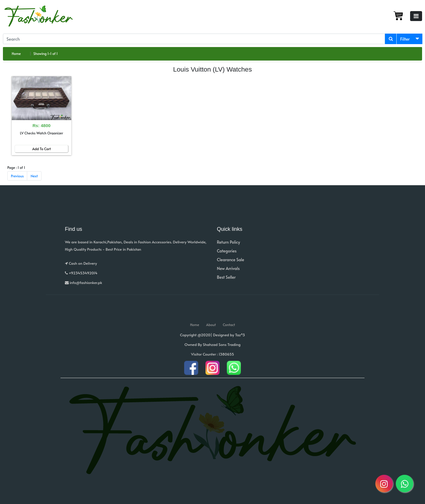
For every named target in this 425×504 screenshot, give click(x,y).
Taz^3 (240, 335)
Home (16, 53)
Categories (227, 251)
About (211, 325)
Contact (229, 325)
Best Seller (226, 277)
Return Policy (228, 242)
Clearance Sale (230, 260)
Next (34, 176)
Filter (405, 39)
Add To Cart (42, 149)
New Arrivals (228, 268)
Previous (17, 176)
